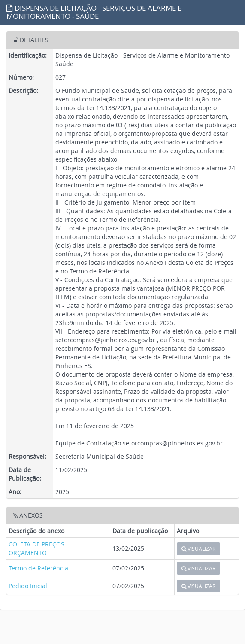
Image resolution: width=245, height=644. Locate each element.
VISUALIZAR (198, 549)
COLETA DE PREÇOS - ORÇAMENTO (38, 548)
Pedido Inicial (28, 586)
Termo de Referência (38, 568)
